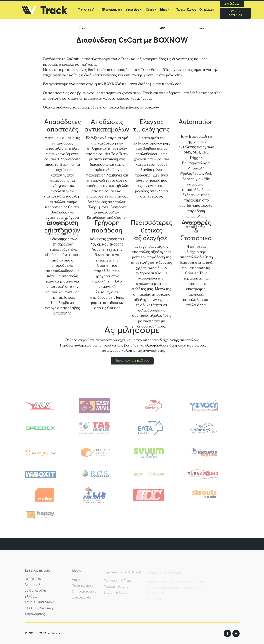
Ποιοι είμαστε (82, 588)
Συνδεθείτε (232, 4)
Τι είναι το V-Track (86, 14)
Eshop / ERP (164, 14)
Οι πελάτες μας (207, 14)
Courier (151, 10)
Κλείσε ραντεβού (235, 13)
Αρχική (77, 582)
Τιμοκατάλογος (186, 10)
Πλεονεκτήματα (112, 10)
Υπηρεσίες (132, 10)
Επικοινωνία (81, 599)
